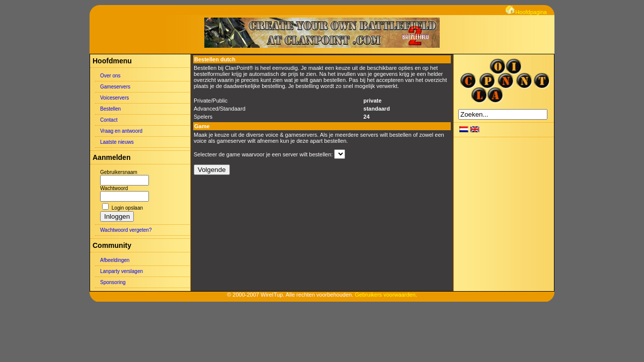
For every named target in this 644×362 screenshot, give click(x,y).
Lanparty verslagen (122, 271)
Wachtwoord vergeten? (126, 230)
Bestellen (110, 109)
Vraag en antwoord (121, 131)
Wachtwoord (114, 188)
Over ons (110, 76)
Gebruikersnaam (119, 172)
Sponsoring (113, 282)
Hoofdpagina (526, 12)
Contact (109, 120)
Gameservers (115, 87)
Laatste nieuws (117, 142)
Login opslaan (127, 208)
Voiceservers (114, 98)
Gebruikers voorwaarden (385, 295)
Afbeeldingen (115, 260)
